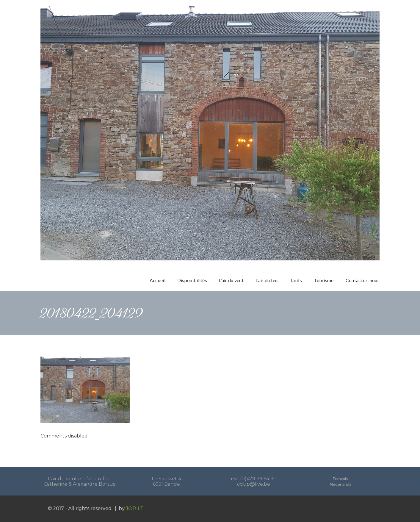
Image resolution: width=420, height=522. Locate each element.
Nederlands (341, 484)
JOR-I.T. (140, 508)
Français (340, 479)
